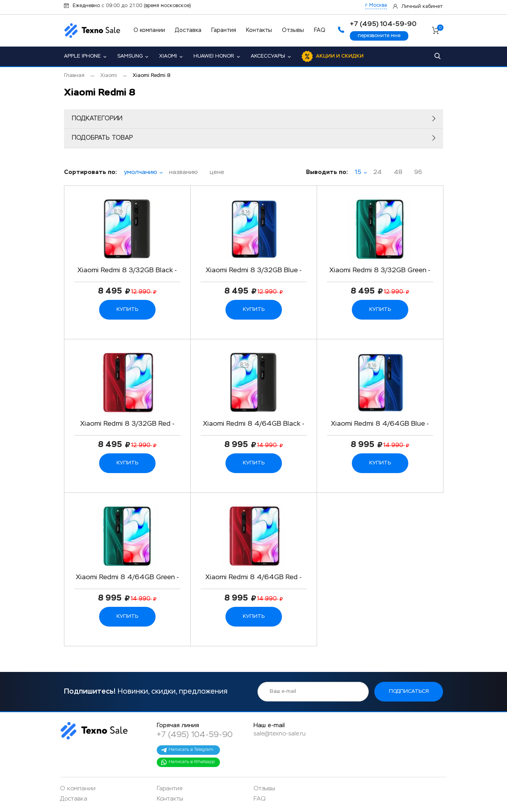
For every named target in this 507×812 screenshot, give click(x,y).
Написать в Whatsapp (188, 762)
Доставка (188, 30)
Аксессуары (268, 56)
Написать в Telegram (187, 750)
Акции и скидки (340, 56)
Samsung (130, 56)
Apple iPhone (82, 56)
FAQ (320, 30)
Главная (74, 76)
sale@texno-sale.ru (280, 734)
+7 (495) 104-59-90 (195, 735)
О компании (149, 30)
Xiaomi (168, 56)
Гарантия (224, 30)
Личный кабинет (422, 7)
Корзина (440, 29)
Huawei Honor (214, 56)
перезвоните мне (379, 36)
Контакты (259, 30)
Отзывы (293, 30)
